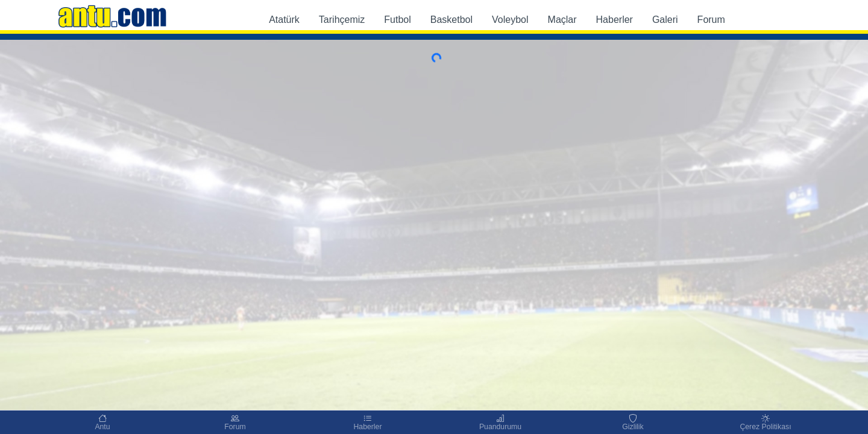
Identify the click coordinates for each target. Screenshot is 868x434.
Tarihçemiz (342, 20)
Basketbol (451, 20)
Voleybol (510, 20)
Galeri (665, 20)
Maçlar (562, 20)
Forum (711, 20)
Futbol (397, 20)
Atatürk (284, 20)
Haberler (615, 20)
